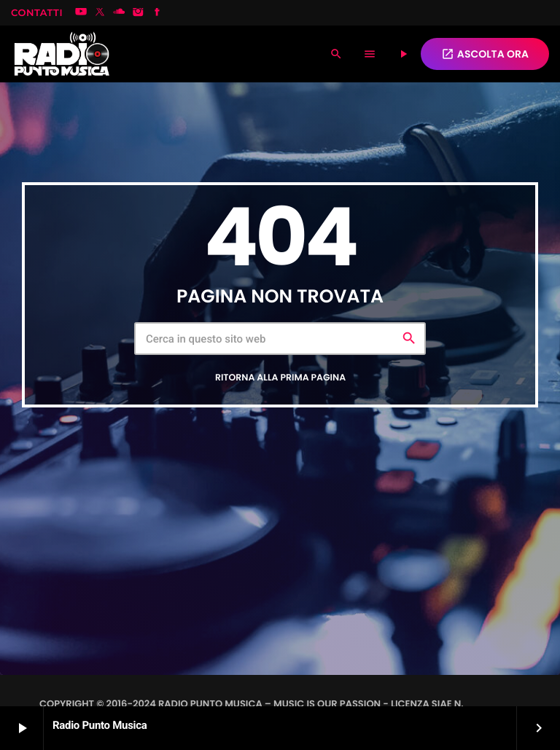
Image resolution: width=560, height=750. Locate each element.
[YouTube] (81, 13)
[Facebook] (157, 13)
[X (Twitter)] (100, 13)
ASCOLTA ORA (485, 54)
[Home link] (62, 54)
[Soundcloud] (119, 13)
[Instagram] (139, 13)
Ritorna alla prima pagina (280, 378)
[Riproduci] (403, 54)
